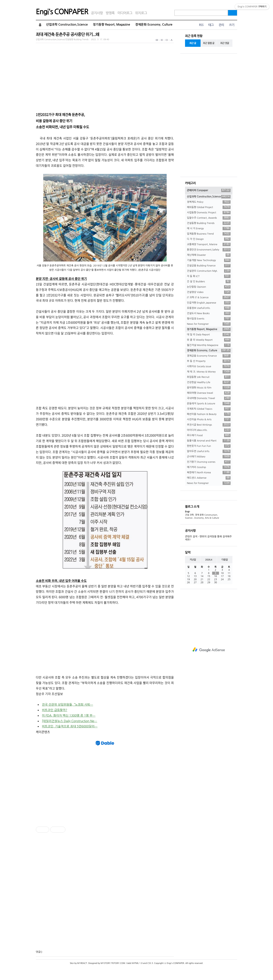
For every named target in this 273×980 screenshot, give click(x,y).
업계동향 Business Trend (209, 234)
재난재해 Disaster (209, 255)
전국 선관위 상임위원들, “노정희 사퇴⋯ (67, 704)
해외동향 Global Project (209, 207)
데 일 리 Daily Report (209, 335)
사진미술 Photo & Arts (209, 420)
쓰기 (232, 25)
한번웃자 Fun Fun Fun (209, 446)
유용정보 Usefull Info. (209, 308)
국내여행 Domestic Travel (209, 398)
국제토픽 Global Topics (209, 409)
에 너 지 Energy (209, 229)
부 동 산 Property (209, 361)
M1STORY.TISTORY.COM (113, 963)
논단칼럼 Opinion (209, 287)
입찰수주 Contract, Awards (209, 218)
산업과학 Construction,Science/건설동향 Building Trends (62, 40)
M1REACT (82, 963)
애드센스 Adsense (209, 478)
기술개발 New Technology (209, 260)
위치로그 (141, 13)
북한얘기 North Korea (209, 473)
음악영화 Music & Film (209, 388)
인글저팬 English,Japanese (209, 303)
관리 (221, 25)
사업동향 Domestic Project (209, 213)
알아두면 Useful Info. (209, 451)
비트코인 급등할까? (55, 710)
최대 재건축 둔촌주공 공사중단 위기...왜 (67, 34)
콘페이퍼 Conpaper (209, 190)
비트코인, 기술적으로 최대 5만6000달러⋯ (70, 726)
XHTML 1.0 (137, 963)
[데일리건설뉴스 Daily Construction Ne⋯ (69, 721)
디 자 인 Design (209, 239)
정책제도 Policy (209, 202)
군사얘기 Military (209, 457)
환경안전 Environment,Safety (209, 250)
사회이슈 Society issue (209, 366)
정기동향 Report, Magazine (111, 25)
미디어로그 (125, 13)
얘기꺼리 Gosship (209, 467)
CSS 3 (150, 963)
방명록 (110, 13)
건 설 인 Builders (209, 282)
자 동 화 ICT (209, 276)
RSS (201, 25)
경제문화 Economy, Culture (154, 25)
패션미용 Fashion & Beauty (209, 414)
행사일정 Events (209, 319)
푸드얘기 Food (209, 435)
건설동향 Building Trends (209, 223)
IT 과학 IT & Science (209, 297)
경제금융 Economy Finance (209, 356)
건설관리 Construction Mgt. (209, 271)
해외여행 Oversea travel (209, 393)
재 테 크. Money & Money (209, 372)
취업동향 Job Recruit (209, 377)
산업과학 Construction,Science (67, 25)
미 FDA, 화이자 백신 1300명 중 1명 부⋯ (69, 715)
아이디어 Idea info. (209, 430)
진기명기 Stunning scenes (209, 462)
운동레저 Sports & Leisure (209, 404)
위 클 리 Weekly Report (209, 340)
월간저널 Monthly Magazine (209, 345)
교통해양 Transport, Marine (209, 244)
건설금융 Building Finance (209, 266)
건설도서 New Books (209, 313)
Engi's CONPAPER (62, 12)
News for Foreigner (209, 324)
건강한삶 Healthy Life (209, 382)
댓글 (38, 952)
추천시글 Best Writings (209, 425)
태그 (211, 25)
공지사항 (97, 13)
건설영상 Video (209, 292)
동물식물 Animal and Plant (209, 441)
